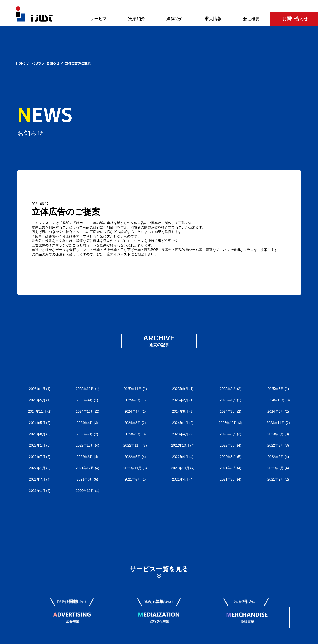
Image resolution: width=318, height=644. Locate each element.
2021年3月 (228, 479)
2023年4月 (180, 434)
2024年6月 (276, 411)
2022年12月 (85, 445)
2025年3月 (133, 400)
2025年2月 (180, 400)
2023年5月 (133, 434)
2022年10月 (180, 445)
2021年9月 (228, 468)
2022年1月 (37, 468)
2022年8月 (276, 445)
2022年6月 (85, 457)
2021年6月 (85, 479)
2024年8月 (180, 411)
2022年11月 (133, 445)
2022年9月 (228, 445)
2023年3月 (228, 434)
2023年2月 (276, 434)
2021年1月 (37, 491)
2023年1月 (37, 445)
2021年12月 (85, 468)
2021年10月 (180, 468)
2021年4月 (180, 479)
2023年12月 (228, 423)
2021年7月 (37, 479)
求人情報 (213, 19)
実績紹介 (137, 19)
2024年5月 (37, 423)
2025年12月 (85, 389)
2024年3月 (133, 423)
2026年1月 (37, 389)
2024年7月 (228, 411)
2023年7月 (85, 434)
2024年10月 (85, 411)
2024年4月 (85, 423)
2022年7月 (37, 457)
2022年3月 (228, 457)
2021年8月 (276, 468)
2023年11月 (275, 423)
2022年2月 (276, 457)
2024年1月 (180, 423)
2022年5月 (133, 457)
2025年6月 (276, 389)
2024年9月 (133, 411)
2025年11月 (133, 389)
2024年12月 (275, 400)
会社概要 (251, 19)
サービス (99, 19)
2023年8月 (37, 434)
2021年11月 (133, 468)
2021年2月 (276, 479)
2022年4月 (180, 457)
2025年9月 (180, 389)
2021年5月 (133, 479)
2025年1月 (228, 400)
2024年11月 (37, 411)
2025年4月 (85, 400)
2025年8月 (228, 389)
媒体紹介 (175, 19)
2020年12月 (85, 491)
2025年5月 (37, 400)
